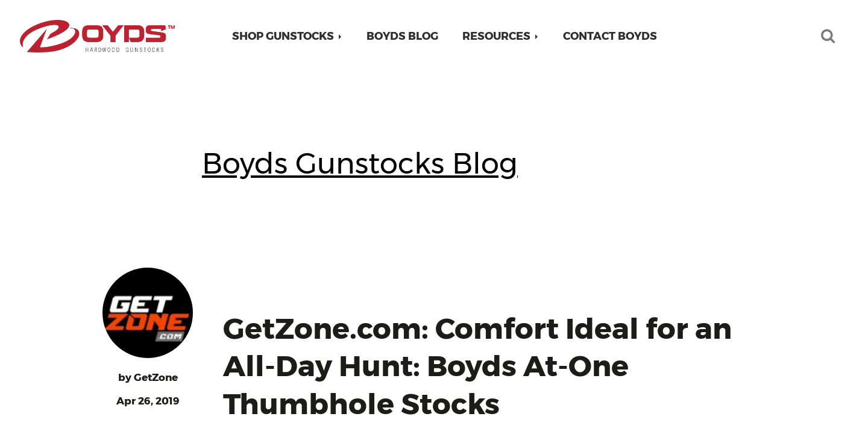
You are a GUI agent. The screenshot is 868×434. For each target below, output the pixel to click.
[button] (287, 36)
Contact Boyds (610, 36)
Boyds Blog (402, 36)
